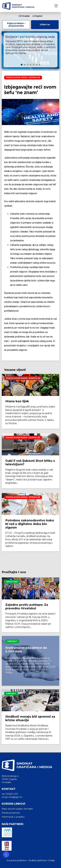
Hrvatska (12, 582)
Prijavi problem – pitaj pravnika (16, 25)
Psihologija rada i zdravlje (23, 77)
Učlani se (45, 24)
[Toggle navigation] (56, 6)
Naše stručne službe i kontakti (17, 809)
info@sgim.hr (15, 797)
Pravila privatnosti (11, 813)
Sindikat (12, 641)
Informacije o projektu (13, 817)
